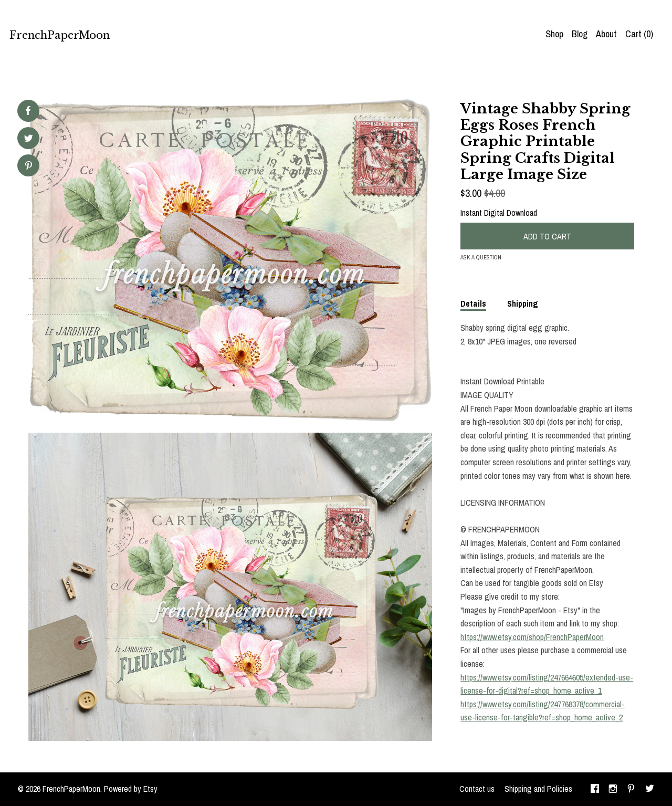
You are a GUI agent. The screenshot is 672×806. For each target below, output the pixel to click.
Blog (580, 34)
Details (473, 303)
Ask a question (481, 257)
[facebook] (595, 789)
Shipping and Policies (538, 789)
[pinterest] (631, 789)
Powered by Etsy (131, 789)
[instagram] (613, 789)
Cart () (639, 34)
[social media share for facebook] (28, 111)
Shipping (523, 303)
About (606, 34)
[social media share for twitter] (29, 139)
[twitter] (650, 789)
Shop (554, 34)
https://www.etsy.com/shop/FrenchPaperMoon (532, 637)
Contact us (477, 789)
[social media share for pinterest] (29, 167)
